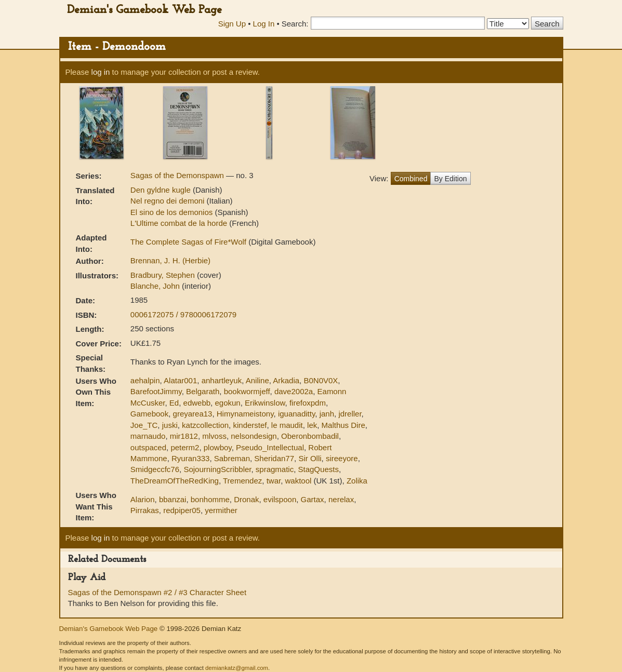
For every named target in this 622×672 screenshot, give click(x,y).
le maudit (287, 425)
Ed (174, 403)
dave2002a (294, 391)
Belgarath (203, 391)
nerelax (341, 499)
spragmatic (275, 469)
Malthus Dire (343, 425)
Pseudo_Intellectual (270, 447)
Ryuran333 (190, 458)
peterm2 (185, 447)
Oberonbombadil (310, 436)
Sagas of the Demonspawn (178, 175)
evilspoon (280, 499)
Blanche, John (156, 286)
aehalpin (145, 380)
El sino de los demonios (173, 212)
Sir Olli (310, 458)
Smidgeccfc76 (155, 469)
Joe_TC (144, 425)
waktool (299, 481)
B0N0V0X (321, 380)
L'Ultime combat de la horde (180, 223)
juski (170, 425)
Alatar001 (180, 380)
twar (274, 481)
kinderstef (250, 425)
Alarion (143, 499)
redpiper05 (182, 510)
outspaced (148, 447)
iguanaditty (296, 414)
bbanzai (173, 499)
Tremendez (242, 481)
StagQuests (319, 469)
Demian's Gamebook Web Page (144, 10)
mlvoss (214, 436)
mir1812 (184, 436)
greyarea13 (193, 414)
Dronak (246, 499)
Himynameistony (245, 414)
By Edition (450, 179)
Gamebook (149, 414)
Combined (411, 179)
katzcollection (205, 425)
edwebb (197, 403)
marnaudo (148, 436)
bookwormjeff (247, 391)
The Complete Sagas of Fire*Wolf (189, 242)
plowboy (218, 447)
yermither (221, 510)
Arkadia (286, 380)
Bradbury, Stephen (164, 275)
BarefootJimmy (156, 391)
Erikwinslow (265, 403)
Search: (295, 24)
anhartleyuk (222, 380)
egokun (227, 403)
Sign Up (232, 24)
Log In (264, 24)
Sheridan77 (274, 458)
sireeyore (342, 458)
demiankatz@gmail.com (237, 668)
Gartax (313, 499)
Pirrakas (145, 510)
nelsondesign (254, 436)
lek (312, 425)
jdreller (350, 414)
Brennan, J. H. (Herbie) (170, 260)
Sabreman (232, 458)
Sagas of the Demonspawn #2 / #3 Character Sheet (157, 592)
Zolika (357, 481)
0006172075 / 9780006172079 (183, 314)
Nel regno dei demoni (169, 201)
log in (101, 72)
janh (327, 414)
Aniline (257, 380)
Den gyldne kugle (162, 190)
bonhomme (210, 499)
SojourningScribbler (217, 469)
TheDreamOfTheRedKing (175, 481)
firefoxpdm (308, 403)
